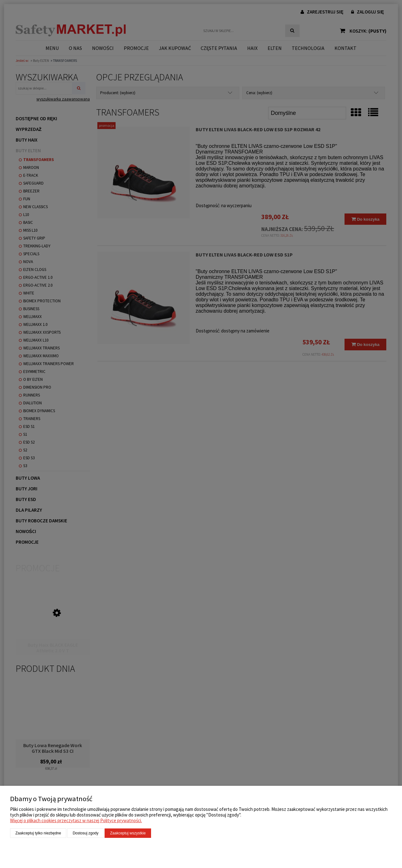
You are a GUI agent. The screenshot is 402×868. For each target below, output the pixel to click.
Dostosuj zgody (85, 833)
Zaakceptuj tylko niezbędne (38, 833)
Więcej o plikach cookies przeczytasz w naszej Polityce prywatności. (76, 820)
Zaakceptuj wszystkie (128, 833)
